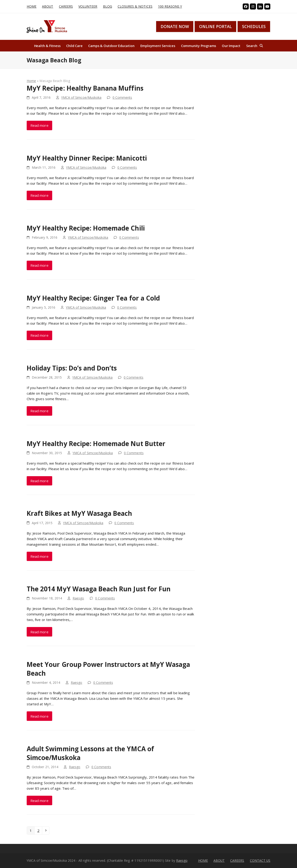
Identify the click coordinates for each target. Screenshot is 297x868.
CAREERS (237, 860)
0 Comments (122, 97)
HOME (203, 860)
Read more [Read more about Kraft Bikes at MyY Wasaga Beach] (39, 556)
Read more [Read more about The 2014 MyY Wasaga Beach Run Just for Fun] (39, 632)
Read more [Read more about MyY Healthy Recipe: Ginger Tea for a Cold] (39, 335)
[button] (255, 46)
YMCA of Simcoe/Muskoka (81, 97)
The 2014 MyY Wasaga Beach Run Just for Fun (99, 589)
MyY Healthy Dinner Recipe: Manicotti (87, 158)
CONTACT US (260, 860)
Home (31, 81)
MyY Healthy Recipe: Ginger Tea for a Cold (93, 298)
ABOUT (219, 860)
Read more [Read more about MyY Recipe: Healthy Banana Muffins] (39, 125)
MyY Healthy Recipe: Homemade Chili (86, 228)
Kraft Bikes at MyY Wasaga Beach (79, 513)
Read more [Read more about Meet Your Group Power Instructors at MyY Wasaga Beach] (39, 716)
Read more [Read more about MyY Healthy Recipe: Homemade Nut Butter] (39, 481)
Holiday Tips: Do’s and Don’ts (72, 368)
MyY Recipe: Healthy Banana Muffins (85, 88)
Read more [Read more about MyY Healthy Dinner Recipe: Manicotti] (39, 195)
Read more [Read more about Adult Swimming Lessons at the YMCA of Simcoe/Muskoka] (39, 801)
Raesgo (78, 598)
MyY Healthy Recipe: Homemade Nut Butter (96, 444)
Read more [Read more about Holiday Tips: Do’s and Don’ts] (39, 411)
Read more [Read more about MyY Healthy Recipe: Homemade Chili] (39, 265)
